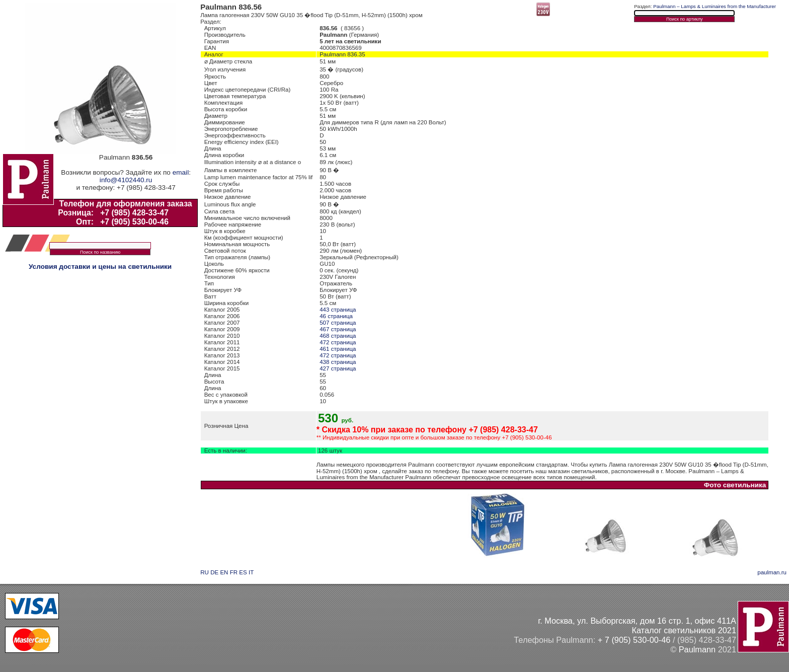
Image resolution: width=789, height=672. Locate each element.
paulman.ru (772, 572)
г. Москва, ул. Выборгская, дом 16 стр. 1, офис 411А (637, 621)
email (181, 172)
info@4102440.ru (126, 180)
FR (234, 572)
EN (224, 572)
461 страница (338, 349)
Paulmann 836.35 (342, 54)
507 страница (338, 323)
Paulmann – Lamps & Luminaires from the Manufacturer (715, 6)
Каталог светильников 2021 (684, 630)
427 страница (338, 368)
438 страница (338, 362)
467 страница (338, 329)
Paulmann (697, 649)
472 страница (338, 342)
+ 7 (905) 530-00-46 (634, 640)
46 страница (336, 316)
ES (243, 572)
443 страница (338, 310)
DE (214, 572)
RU (205, 572)
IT (251, 572)
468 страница (338, 336)
